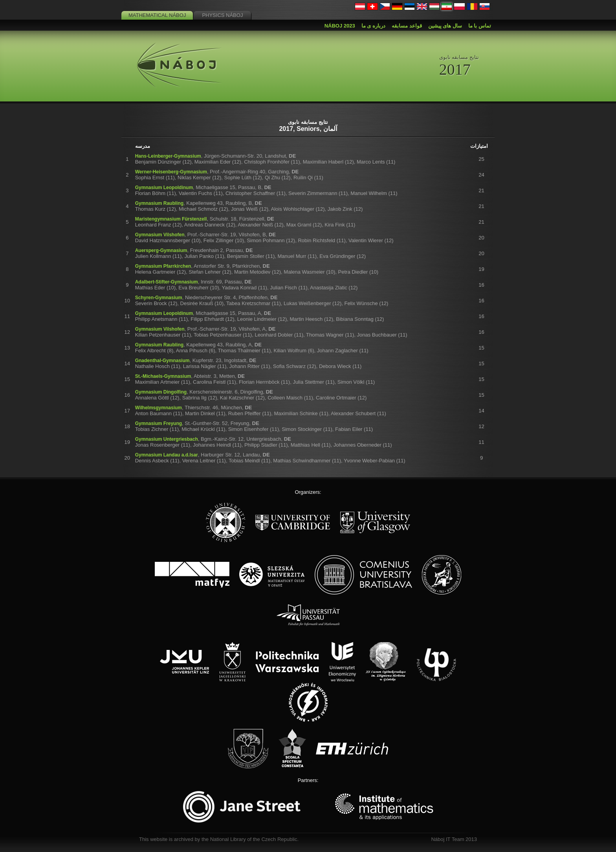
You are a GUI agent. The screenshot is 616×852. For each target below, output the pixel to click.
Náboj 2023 (340, 26)
